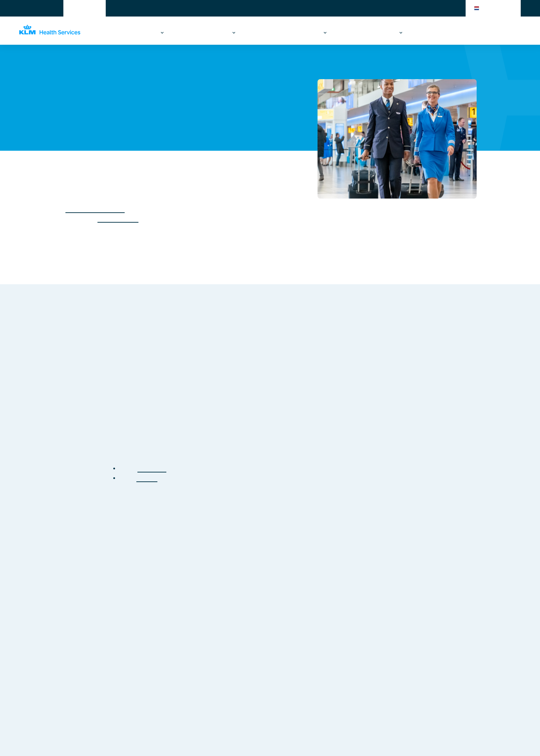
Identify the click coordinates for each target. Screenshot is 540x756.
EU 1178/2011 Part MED (95, 209)
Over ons (383, 33)
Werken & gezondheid (129, 33)
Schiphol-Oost (118, 219)
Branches (350, 33)
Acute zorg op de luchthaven (283, 33)
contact (147, 478)
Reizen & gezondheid (201, 33)
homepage (152, 468)
